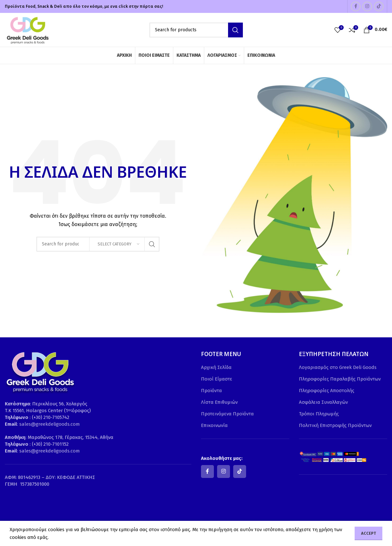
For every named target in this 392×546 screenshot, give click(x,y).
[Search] (196, 30)
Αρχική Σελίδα (216, 367)
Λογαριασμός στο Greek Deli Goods (338, 367)
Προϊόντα (211, 391)
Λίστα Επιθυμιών (219, 402)
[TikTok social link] (379, 6)
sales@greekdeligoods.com (50, 424)
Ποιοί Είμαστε (217, 379)
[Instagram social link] (367, 6)
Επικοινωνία (214, 425)
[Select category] (117, 244)
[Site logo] (27, 29)
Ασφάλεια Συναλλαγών (323, 402)
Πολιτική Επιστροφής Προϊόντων (335, 425)
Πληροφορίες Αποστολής (327, 391)
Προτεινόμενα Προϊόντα (227, 414)
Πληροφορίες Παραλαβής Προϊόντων (340, 379)
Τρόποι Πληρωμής (319, 414)
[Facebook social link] (356, 6)
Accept (368, 533)
